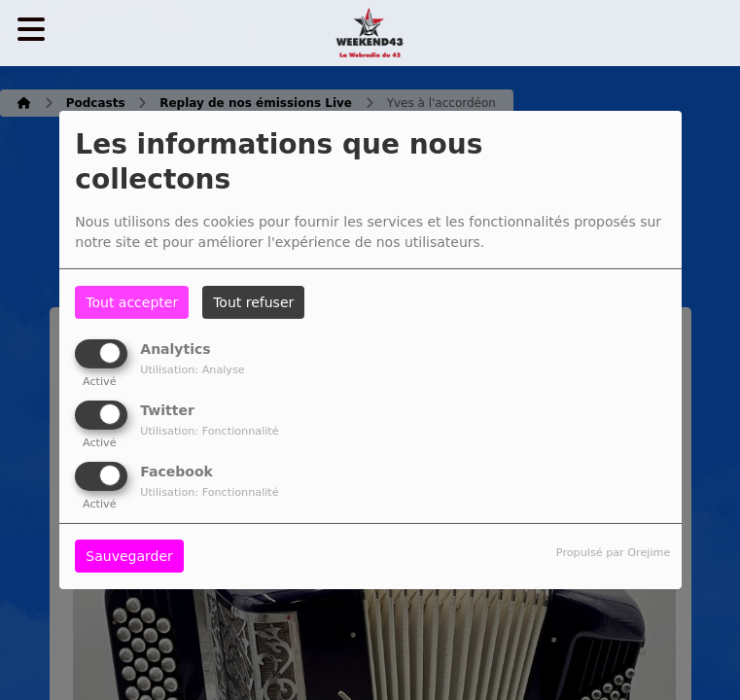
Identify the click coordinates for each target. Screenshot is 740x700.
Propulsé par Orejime (613, 553)
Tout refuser (253, 302)
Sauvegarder (129, 556)
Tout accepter (132, 302)
